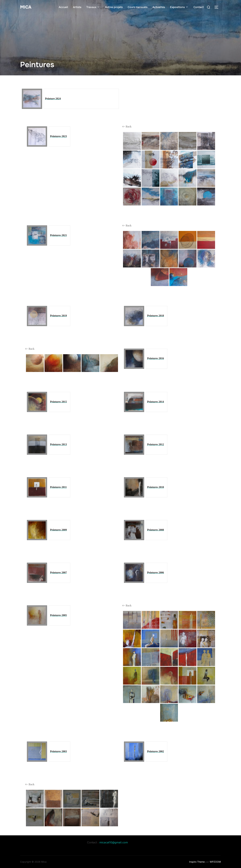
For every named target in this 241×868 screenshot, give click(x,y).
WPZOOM (215, 862)
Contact (199, 7)
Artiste (77, 7)
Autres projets (114, 7)
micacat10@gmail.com (114, 842)
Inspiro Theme (197, 862)
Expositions (179, 7)
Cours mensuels (138, 7)
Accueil (63, 7)
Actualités (159, 7)
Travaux (93, 7)
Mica (26, 7)
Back (127, 127)
